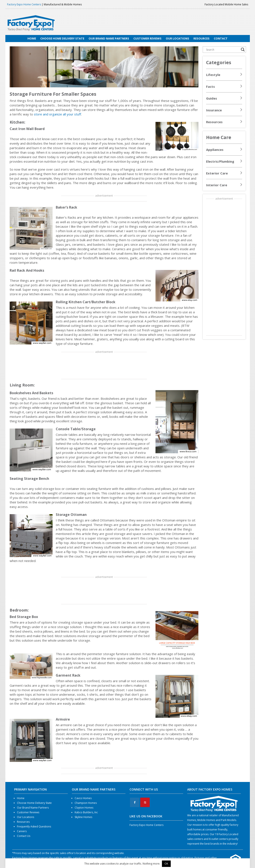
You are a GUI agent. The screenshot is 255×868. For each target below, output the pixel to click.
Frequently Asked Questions (34, 826)
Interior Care (217, 185)
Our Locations (26, 817)
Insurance (214, 110)
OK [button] (166, 864)
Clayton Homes (84, 808)
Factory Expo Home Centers (24, 4)
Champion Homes (86, 803)
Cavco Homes (83, 798)
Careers (22, 831)
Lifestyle (213, 75)
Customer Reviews (28, 812)
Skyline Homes (83, 817)
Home (21, 798)
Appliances (215, 150)
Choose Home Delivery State (34, 803)
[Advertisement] (104, 366)
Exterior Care (217, 173)
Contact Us (24, 836)
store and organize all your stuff (57, 114)
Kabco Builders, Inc (86, 812)
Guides (212, 98)
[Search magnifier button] (243, 50)
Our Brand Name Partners (33, 808)
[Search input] (222, 50)
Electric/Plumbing (220, 161)
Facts (210, 86)
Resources (214, 122)
